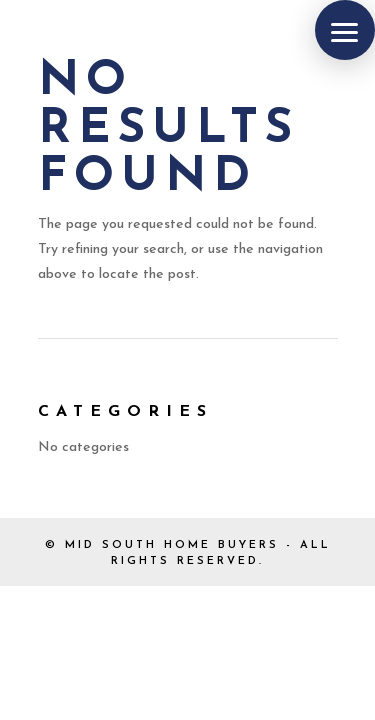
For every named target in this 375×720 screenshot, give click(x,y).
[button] (345, 30)
